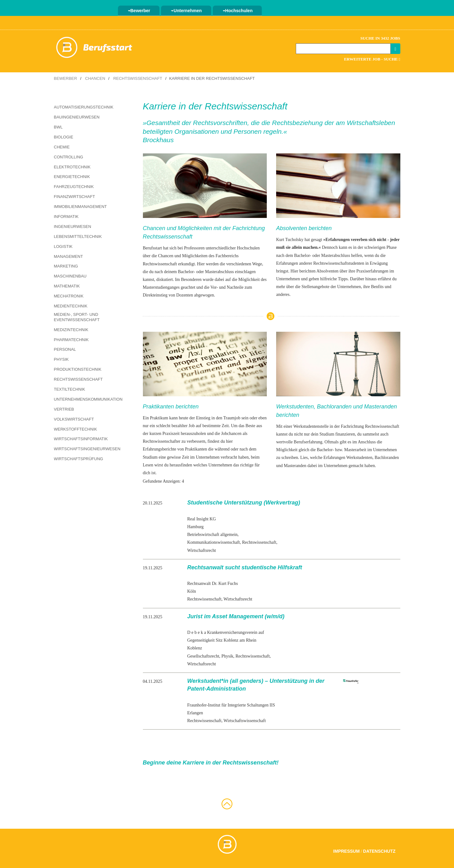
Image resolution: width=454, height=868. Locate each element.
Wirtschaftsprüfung (79, 459)
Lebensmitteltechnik (78, 236)
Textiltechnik (70, 389)
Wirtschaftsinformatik (81, 439)
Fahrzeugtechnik (74, 187)
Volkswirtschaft (74, 419)
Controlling (69, 157)
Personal (65, 349)
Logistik (63, 246)
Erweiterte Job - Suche (372, 59)
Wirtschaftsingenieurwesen (87, 449)
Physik (61, 359)
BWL (58, 127)
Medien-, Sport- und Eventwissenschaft (77, 317)
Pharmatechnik (71, 340)
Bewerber (139, 11)
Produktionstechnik (78, 369)
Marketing (66, 266)
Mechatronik (69, 296)
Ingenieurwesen (73, 227)
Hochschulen (238, 11)
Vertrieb (64, 409)
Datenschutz (379, 851)
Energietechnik (72, 177)
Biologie (64, 137)
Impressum (347, 851)
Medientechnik (71, 306)
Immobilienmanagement (81, 207)
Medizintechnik (71, 330)
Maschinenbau (70, 276)
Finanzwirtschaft (75, 197)
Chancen (95, 78)
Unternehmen (186, 11)
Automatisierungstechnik (84, 107)
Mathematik (67, 286)
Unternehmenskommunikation (88, 399)
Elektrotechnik (72, 167)
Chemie (62, 147)
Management (68, 256)
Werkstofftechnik (76, 429)
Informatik (66, 217)
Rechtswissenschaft (138, 78)
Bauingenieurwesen (77, 117)
